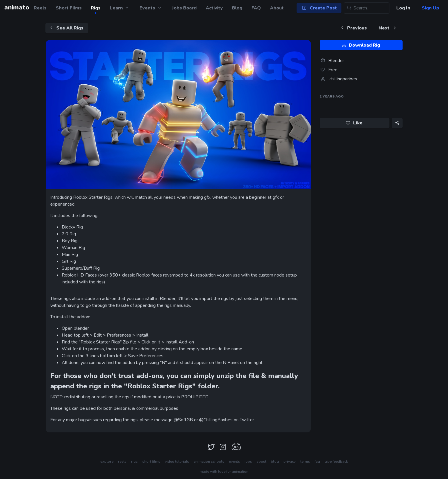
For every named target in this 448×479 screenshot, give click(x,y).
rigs (134, 462)
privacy (290, 462)
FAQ (256, 8)
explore (107, 462)
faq (317, 462)
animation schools (209, 462)
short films (151, 462)
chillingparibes (343, 79)
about (261, 462)
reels (122, 462)
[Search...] (367, 8)
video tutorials (177, 462)
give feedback (336, 462)
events (234, 462)
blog (275, 462)
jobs (248, 462)
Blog (237, 8)
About (277, 8)
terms (305, 462)
